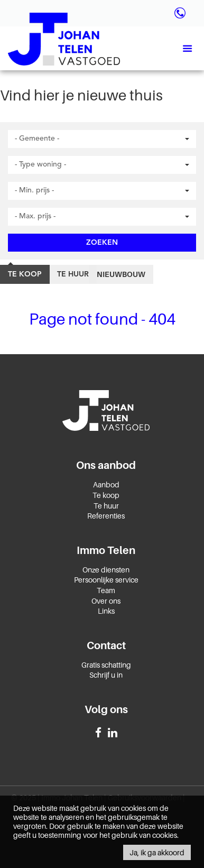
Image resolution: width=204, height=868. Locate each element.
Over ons (106, 601)
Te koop (25, 274)
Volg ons (106, 709)
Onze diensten (106, 570)
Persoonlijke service (106, 580)
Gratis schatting (106, 665)
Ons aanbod (106, 465)
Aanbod (106, 484)
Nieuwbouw (121, 274)
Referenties (106, 516)
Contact (106, 645)
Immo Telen (106, 550)
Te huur (73, 274)
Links (106, 611)
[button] (102, 139)
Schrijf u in (106, 675)
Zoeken (102, 243)
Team (106, 590)
